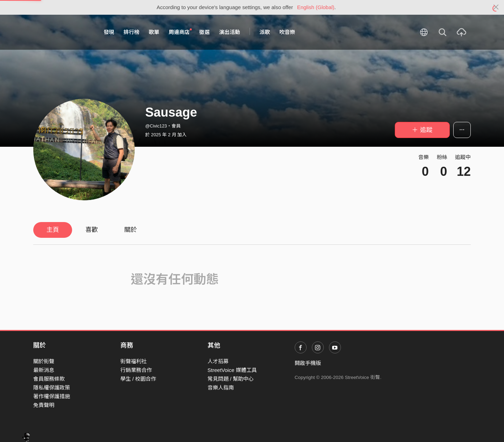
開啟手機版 (308, 363)
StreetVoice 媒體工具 (232, 370)
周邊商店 (180, 32)
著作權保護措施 (52, 396)
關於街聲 (44, 361)
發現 (109, 32)
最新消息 (44, 370)
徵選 (204, 32)
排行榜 (131, 32)
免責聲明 (44, 405)
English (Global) (316, 7)
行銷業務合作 (136, 370)
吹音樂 (287, 32)
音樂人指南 (221, 388)
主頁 (53, 230)
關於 (131, 230)
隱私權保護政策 (52, 388)
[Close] (496, 7)
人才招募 (218, 361)
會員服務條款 (49, 379)
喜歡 (92, 230)
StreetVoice (62, 32)
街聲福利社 (134, 361)
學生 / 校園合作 (138, 379)
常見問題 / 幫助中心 (231, 379)
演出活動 (230, 32)
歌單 (154, 32)
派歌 (265, 32)
